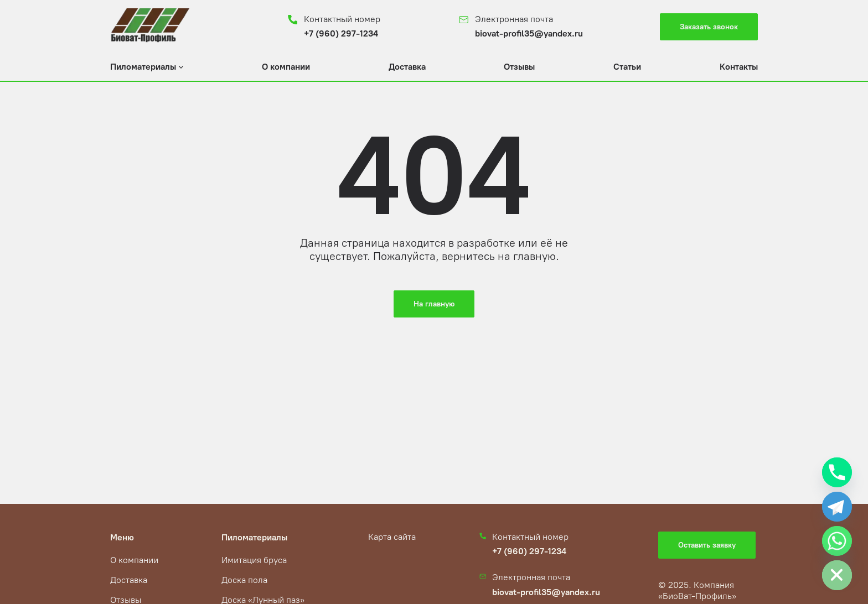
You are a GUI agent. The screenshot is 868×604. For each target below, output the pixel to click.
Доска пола (244, 580)
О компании (286, 67)
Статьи (627, 67)
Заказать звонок (709, 27)
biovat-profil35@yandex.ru (529, 33)
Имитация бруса (254, 560)
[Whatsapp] (837, 541)
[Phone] (837, 472)
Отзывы (519, 67)
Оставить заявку (707, 545)
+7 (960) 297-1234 (341, 33)
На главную (434, 304)
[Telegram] (837, 507)
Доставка (407, 67)
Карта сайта (392, 537)
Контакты (739, 67)
